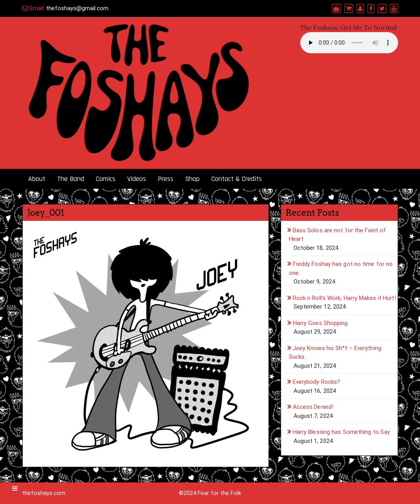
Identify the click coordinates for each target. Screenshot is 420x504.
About (37, 179)
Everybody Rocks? (317, 382)
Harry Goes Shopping (320, 323)
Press (166, 179)
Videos (137, 179)
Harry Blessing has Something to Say (342, 432)
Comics (106, 179)
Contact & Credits (237, 179)
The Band (71, 179)
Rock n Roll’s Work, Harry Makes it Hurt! (344, 298)
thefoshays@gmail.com (77, 8)
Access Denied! (313, 407)
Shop (192, 179)
